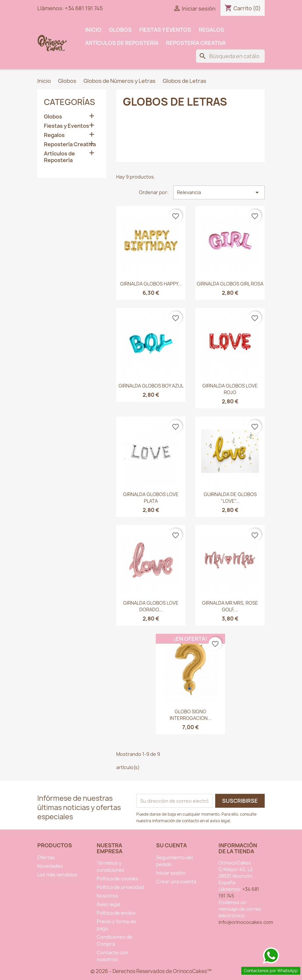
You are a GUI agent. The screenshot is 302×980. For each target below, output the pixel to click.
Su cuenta (171, 845)
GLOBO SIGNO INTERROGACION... (191, 715)
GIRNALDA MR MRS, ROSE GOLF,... (230, 606)
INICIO (93, 30)
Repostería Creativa (196, 43)
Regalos (211, 30)
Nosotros (107, 896)
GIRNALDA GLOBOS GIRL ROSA (230, 284)
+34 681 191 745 (84, 8)
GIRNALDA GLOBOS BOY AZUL (151, 386)
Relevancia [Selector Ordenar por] (219, 192)
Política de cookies (117, 879)
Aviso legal (108, 904)
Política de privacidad (120, 887)
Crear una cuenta (176, 881)
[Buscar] (230, 56)
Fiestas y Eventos (165, 30)
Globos (120, 30)
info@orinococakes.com (246, 922)
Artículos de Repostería (122, 43)
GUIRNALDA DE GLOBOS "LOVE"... (230, 498)
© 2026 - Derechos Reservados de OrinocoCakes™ (151, 971)
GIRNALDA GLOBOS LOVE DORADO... (151, 606)
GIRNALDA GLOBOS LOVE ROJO (230, 389)
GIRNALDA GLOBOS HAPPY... (151, 284)
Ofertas (46, 857)
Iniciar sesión (171, 873)
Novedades (50, 866)
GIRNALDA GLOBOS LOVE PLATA (151, 498)
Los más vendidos (57, 875)
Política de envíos (116, 913)
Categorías (69, 102)
